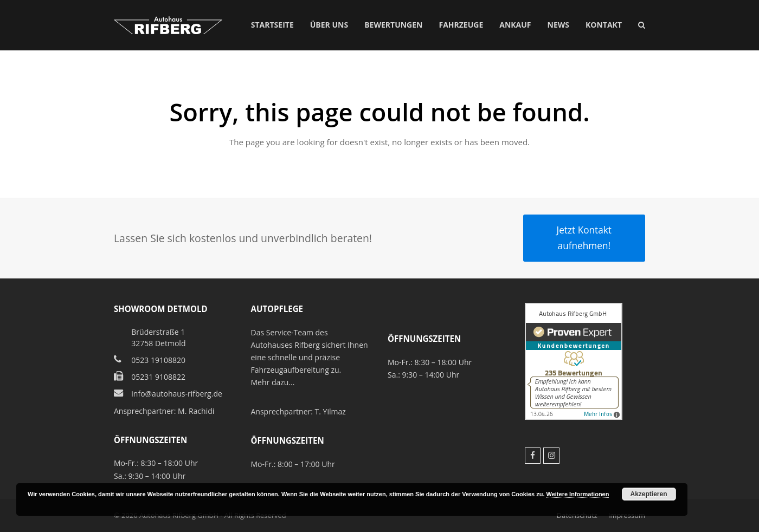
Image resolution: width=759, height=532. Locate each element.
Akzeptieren (649, 494)
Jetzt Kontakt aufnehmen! (584, 238)
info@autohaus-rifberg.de (177, 394)
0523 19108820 (158, 360)
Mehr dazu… (273, 382)
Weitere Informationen (578, 494)
